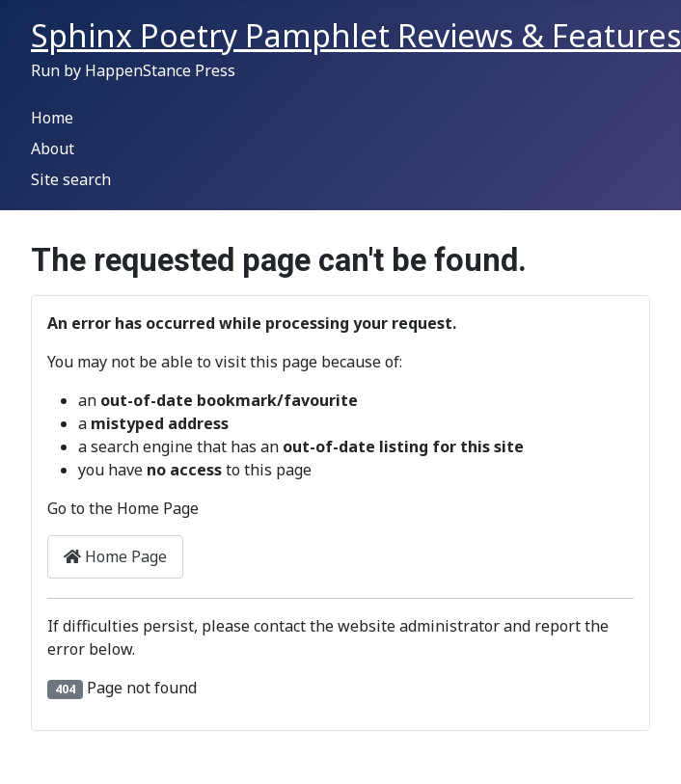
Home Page (115, 556)
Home (52, 118)
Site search (71, 179)
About (53, 149)
